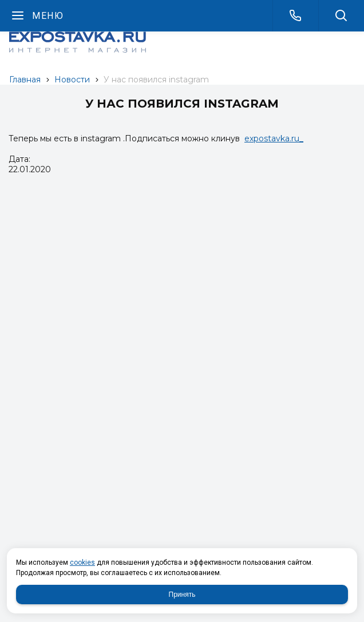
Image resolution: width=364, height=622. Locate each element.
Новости (72, 80)
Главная (25, 80)
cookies (82, 562)
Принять (182, 595)
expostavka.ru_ (274, 138)
